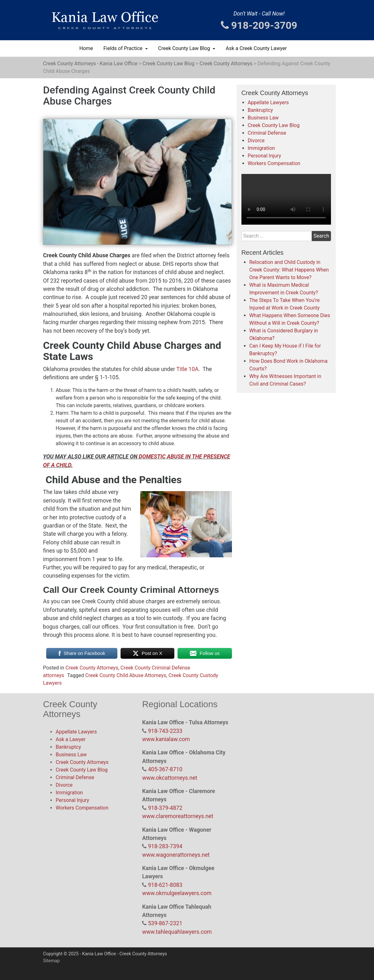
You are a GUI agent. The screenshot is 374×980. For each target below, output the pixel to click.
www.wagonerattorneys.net (176, 855)
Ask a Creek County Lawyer (256, 48)
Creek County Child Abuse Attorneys (126, 675)
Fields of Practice (124, 48)
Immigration (261, 148)
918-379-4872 (165, 808)
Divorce (256, 141)
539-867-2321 (165, 923)
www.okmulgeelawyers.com (177, 893)
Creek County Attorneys (92, 668)
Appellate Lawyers (268, 102)
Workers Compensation (274, 163)
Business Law (263, 118)
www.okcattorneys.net (170, 778)
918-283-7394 (165, 846)
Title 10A (187, 369)
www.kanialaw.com (166, 739)
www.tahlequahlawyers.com (177, 932)
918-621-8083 (165, 885)
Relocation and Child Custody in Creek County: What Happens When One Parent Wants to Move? (289, 270)
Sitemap (51, 961)
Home (86, 48)
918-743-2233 (165, 731)
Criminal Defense (267, 133)
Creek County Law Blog (185, 48)
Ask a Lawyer (71, 739)
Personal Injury (265, 156)
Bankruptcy (260, 110)
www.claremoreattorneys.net (178, 816)
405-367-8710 (165, 769)
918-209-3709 (259, 25)
